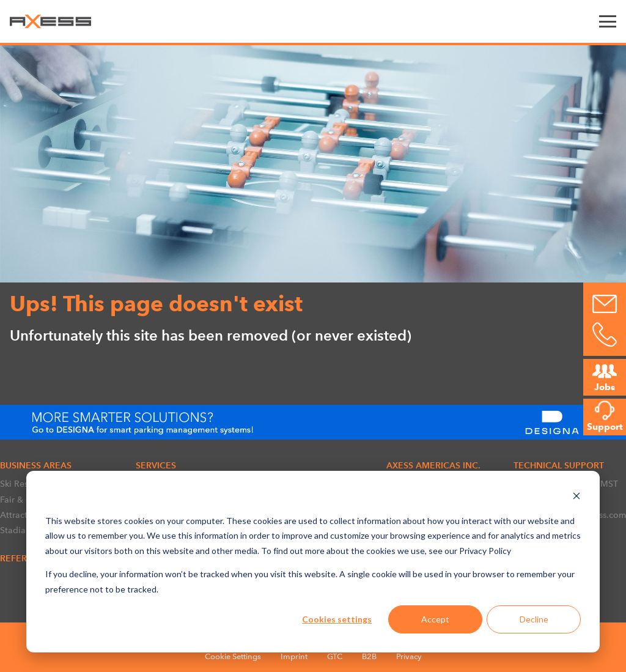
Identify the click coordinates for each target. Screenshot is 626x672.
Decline (534, 619)
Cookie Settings (233, 656)
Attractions (22, 515)
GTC (335, 656)
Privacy (409, 656)
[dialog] (313, 562)
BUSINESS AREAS (36, 465)
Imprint (294, 656)
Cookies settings (337, 619)
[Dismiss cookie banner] (576, 497)
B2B (369, 656)
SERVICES (156, 465)
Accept (435, 619)
